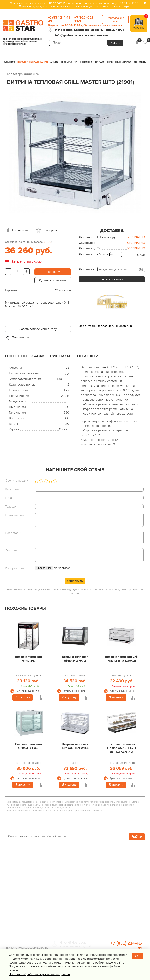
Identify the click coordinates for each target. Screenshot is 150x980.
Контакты (140, 62)
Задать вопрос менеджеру (38, 329)
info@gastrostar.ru (68, 35)
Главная (10, 62)
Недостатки (13, 533)
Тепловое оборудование (69, 858)
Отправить (75, 581)
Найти (137, 837)
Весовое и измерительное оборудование (117, 895)
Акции (55, 62)
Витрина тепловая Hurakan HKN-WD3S (75, 746)
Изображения (15, 568)
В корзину (53, 272)
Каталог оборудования (33, 62)
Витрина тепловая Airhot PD (28, 659)
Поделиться (20, 338)
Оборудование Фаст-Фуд (70, 898)
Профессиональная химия (117, 922)
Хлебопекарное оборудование (121, 858)
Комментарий (14, 515)
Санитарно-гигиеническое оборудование (118, 880)
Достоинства (14, 551)
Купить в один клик (53, 280)
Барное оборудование (68, 904)
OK (137, 956)
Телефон (11, 507)
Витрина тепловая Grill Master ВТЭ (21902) (122, 659)
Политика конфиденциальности (27, 891)
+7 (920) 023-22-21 (84, 20)
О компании (69, 62)
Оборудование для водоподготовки (112, 865)
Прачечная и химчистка (116, 908)
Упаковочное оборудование (119, 873)
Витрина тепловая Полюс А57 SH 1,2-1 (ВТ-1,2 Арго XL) (122, 748)
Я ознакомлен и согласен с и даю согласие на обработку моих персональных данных (75, 592)
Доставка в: (87, 269)
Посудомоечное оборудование (74, 893)
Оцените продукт (17, 481)
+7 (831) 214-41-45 (59, 20)
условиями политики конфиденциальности (62, 590)
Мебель (104, 887)
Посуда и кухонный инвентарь (120, 902)
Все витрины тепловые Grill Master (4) (105, 326)
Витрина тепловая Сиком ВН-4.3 (28, 746)
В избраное (51, 230)
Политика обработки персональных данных (40, 974)
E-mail (9, 498)
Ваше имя (12, 489)
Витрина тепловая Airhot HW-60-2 (75, 659)
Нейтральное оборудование (72, 878)
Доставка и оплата (92, 62)
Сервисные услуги (119, 62)
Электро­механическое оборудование (68, 886)
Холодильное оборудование (72, 863)
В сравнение (21, 230)
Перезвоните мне (115, 20)
